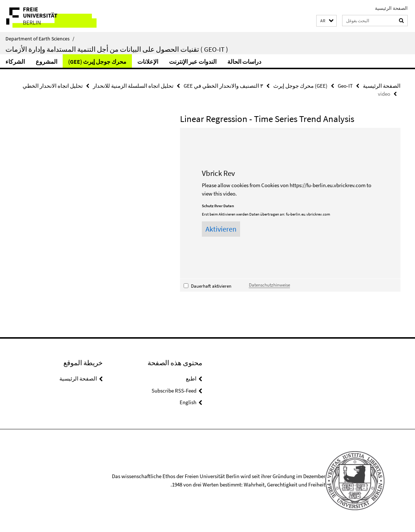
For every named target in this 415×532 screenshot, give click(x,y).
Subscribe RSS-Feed (174, 391)
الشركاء (15, 62)
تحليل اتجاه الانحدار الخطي (53, 86)
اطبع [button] (191, 379)
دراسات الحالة (244, 62)
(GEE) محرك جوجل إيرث (97, 62)
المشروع (46, 62)
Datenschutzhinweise (269, 285)
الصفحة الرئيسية (391, 8)
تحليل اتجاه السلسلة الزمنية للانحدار (133, 86)
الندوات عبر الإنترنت (193, 62)
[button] (326, 21)
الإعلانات (148, 62)
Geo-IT (345, 86)
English (188, 402)
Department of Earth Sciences (40, 39)
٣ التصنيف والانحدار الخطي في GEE (223, 86)
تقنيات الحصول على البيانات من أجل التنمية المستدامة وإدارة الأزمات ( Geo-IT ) (117, 49)
